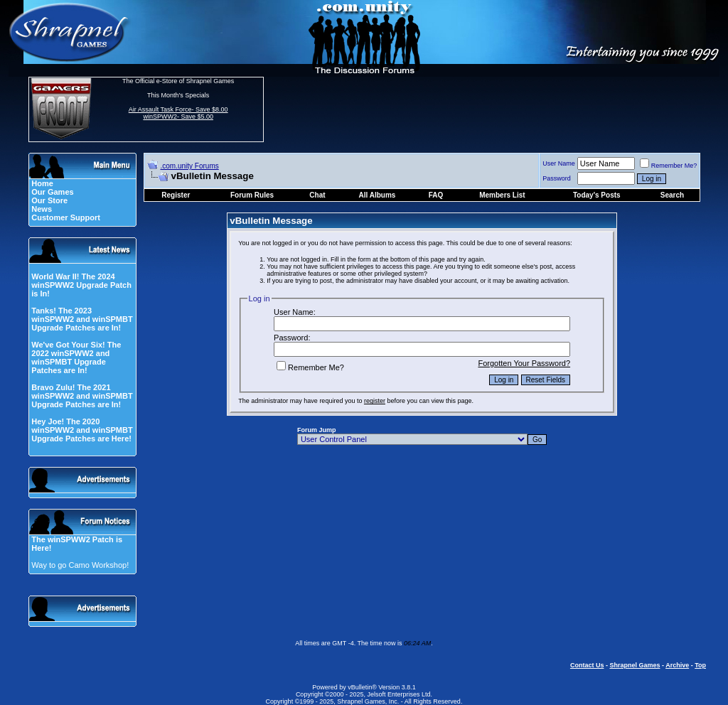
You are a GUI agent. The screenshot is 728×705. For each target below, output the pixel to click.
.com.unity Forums (190, 166)
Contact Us (587, 665)
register (375, 401)
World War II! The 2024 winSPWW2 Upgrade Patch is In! (81, 285)
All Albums (378, 195)
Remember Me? (669, 166)
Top (700, 665)
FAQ (436, 195)
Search (672, 195)
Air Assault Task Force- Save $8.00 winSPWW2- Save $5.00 (178, 113)
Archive (677, 665)
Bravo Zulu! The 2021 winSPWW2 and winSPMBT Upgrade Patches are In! (82, 396)
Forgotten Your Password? (524, 363)
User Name (559, 163)
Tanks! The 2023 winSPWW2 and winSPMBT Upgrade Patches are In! (82, 319)
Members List (502, 195)
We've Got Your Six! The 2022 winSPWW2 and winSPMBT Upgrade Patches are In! (76, 357)
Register (176, 195)
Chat (317, 195)
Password (557, 178)
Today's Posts (597, 195)
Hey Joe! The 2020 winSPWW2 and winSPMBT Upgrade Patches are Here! (82, 430)
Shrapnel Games (635, 665)
